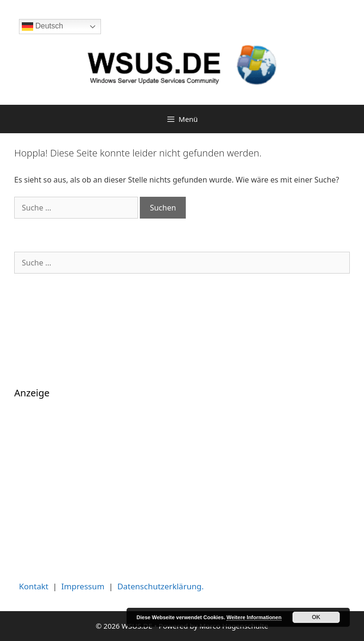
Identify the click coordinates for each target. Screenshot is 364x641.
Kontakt (34, 586)
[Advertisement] (182, 481)
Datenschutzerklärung (159, 586)
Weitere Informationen (254, 617)
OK (316, 617)
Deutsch (42, 27)
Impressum (83, 586)
